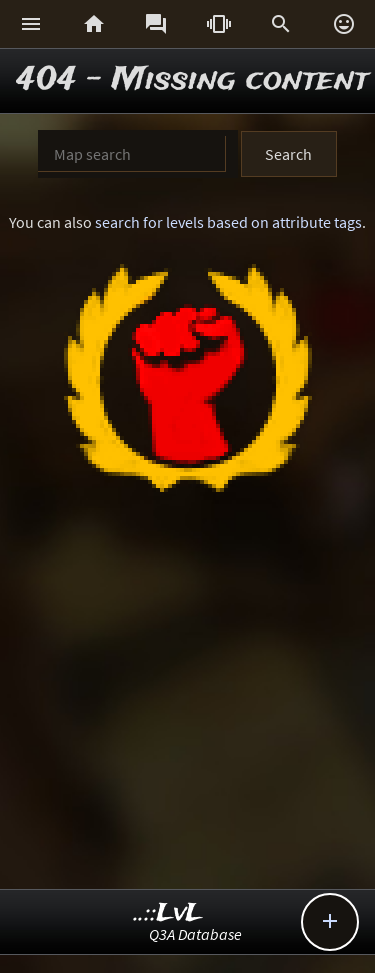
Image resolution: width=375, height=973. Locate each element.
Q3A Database (195, 934)
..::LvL (168, 913)
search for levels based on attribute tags (228, 222)
